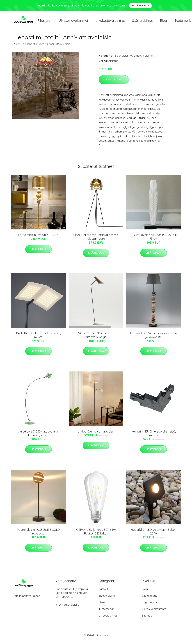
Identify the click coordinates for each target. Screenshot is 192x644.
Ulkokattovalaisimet (110, 22)
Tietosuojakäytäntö (154, 611)
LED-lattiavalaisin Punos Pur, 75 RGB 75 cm (154, 239)
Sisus (102, 605)
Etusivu (17, 46)
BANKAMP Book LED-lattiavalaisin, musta (38, 338)
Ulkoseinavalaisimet (73, 22)
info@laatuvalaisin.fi (68, 607)
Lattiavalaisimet (144, 58)
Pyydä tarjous (140, 5)
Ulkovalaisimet (108, 618)
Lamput (103, 591)
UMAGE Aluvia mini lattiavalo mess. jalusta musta (96, 239)
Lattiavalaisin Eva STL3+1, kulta (38, 237)
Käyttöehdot (150, 605)
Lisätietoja (114, 82)
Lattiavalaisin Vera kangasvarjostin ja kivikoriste (154, 338)
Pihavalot (44, 22)
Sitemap (147, 618)
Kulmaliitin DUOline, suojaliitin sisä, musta (154, 436)
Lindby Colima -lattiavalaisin (96, 434)
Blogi (164, 22)
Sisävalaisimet (142, 22)
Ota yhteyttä (150, 598)
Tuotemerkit (106, 611)
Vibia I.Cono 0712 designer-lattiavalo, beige (96, 338)
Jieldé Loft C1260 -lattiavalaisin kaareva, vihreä (38, 436)
